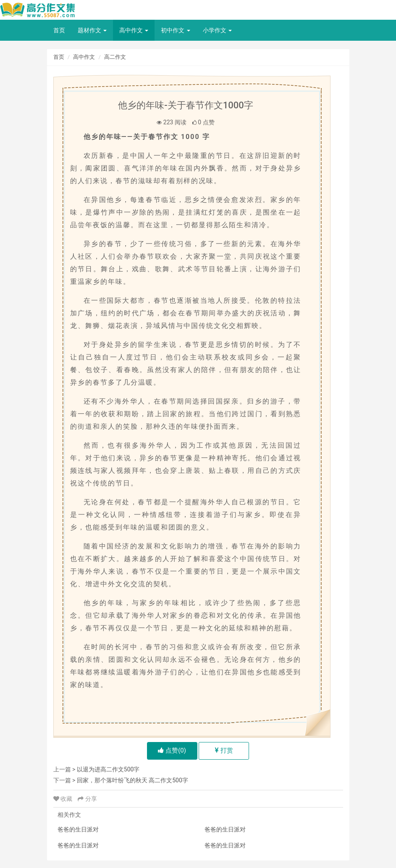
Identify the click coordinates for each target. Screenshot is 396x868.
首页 (59, 30)
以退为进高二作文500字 (108, 769)
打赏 (224, 750)
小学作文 (217, 30)
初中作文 (175, 30)
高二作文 (115, 57)
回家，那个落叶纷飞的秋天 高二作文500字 (132, 780)
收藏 (64, 799)
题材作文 (92, 30)
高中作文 (134, 30)
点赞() (172, 750)
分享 (87, 799)
